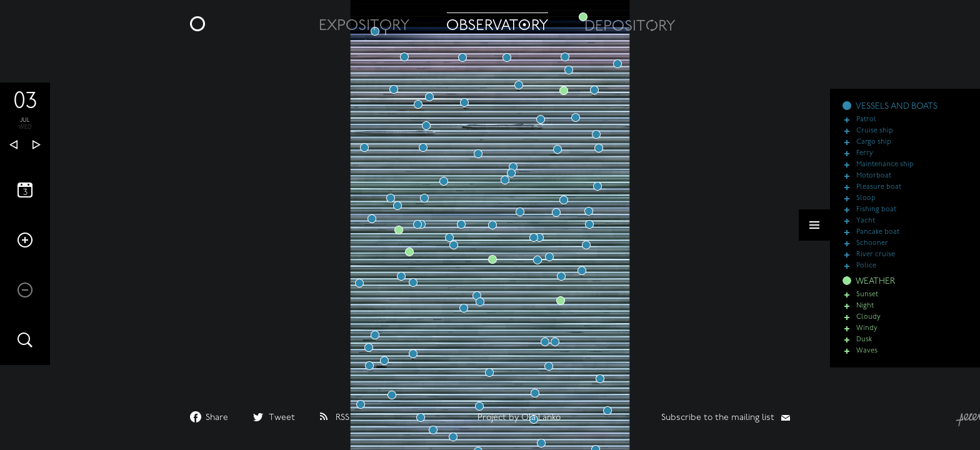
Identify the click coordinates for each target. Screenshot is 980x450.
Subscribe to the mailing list (718, 418)
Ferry (865, 161)
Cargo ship (874, 150)
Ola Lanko (541, 418)
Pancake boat (878, 240)
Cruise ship (875, 138)
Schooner (872, 251)
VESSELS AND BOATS (897, 114)
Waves (867, 358)
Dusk (864, 347)
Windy (867, 336)
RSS (342, 418)
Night (865, 313)
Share (217, 418)
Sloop (866, 206)
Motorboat (874, 183)
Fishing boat (876, 217)
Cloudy (868, 325)
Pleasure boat (879, 195)
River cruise (876, 262)
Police (866, 273)
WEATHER (875, 289)
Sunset (867, 302)
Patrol (866, 127)
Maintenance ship (885, 172)
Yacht (866, 228)
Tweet (282, 418)
